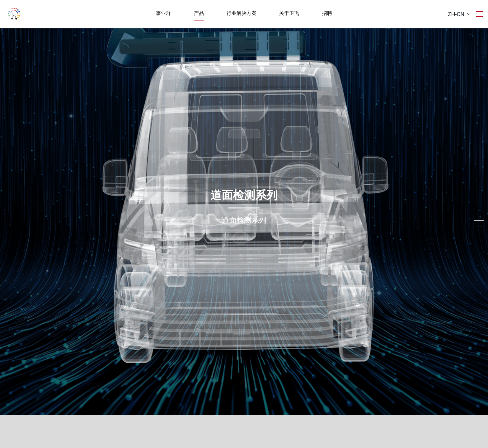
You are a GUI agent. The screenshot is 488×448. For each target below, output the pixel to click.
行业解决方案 (242, 13)
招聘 (327, 13)
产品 (199, 13)
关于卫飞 (289, 13)
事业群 (163, 13)
